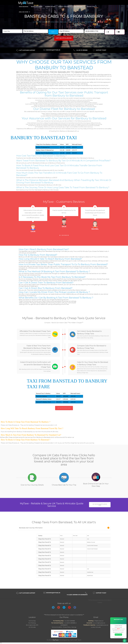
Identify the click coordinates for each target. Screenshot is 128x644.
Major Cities (92, 7)
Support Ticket (101, 50)
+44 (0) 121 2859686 (82, 50)
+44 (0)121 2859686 (70, 621)
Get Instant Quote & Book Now (100, 505)
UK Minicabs (32, 627)
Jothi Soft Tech (76, 640)
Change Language (65, 7)
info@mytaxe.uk (99, 621)
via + (53, 32)
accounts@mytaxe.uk (99, 623)
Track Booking (24, 7)
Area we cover (24, 12)
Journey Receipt (50, 7)
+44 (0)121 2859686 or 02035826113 (77, 595)
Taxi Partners (79, 7)
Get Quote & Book (64, 38)
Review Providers (37, 7)
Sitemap (74, 627)
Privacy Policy (67, 627)
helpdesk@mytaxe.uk (102, 625)
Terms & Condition (57, 627)
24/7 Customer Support (27, 50)
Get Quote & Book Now (64, 408)
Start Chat (118, 635)
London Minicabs (96, 627)
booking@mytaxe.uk (53, 50)
